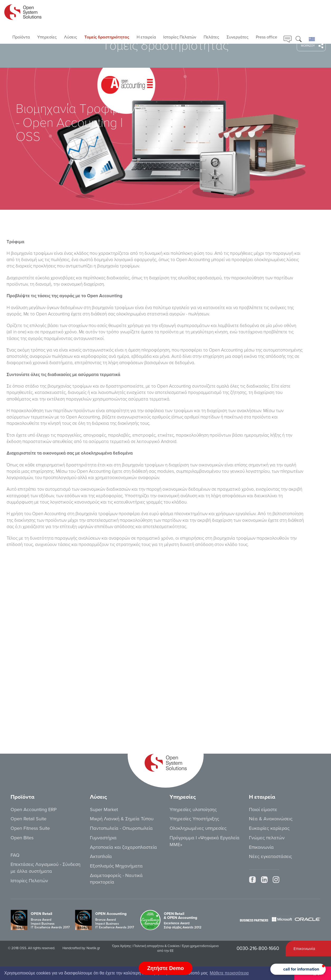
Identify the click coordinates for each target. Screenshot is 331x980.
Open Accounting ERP (34, 810)
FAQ (15, 855)
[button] (298, 969)
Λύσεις (71, 37)
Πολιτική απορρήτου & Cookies (157, 946)
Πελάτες (211, 37)
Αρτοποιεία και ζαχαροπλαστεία (123, 847)
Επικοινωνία (261, 847)
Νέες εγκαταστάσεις (270, 856)
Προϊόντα (21, 37)
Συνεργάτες (238, 37)
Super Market (104, 810)
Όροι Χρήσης (122, 946)
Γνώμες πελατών (267, 838)
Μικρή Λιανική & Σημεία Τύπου (122, 819)
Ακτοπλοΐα (101, 856)
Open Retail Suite (28, 819)
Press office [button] (267, 37)
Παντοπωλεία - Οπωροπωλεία (121, 828)
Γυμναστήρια (103, 838)
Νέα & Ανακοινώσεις (271, 819)
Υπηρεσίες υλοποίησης (193, 810)
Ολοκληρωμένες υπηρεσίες (198, 828)
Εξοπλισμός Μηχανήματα (116, 866)
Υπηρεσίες (47, 37)
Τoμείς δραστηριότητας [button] (107, 37)
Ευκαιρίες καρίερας (269, 828)
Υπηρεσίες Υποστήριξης (194, 819)
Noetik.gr (93, 948)
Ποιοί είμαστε (263, 810)
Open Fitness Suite (30, 828)
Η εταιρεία (146, 37)
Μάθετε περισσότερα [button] (229, 973)
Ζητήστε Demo (165, 968)
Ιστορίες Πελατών (180, 37)
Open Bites (22, 838)
